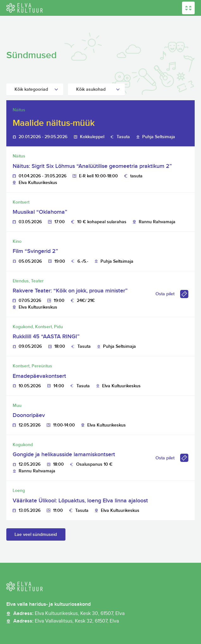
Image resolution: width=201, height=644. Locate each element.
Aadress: (69, 614)
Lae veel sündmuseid (36, 534)
